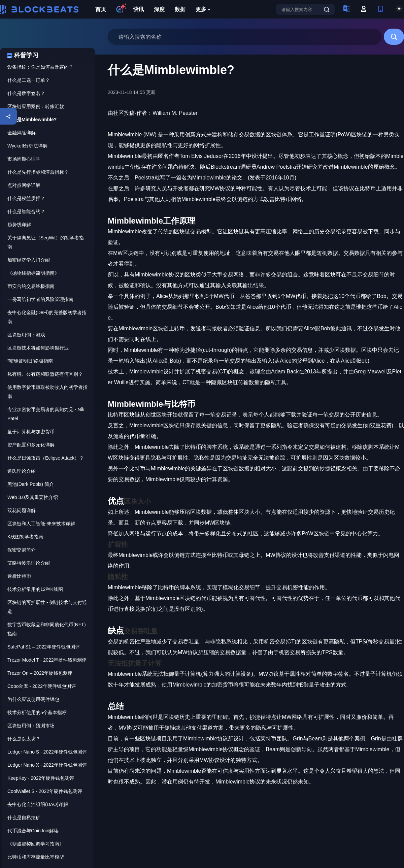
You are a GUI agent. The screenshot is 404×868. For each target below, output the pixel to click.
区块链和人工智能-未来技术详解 (41, 524)
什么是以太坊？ (24, 739)
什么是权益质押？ (26, 198)
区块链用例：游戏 (26, 335)
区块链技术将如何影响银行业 (38, 348)
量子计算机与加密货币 (31, 432)
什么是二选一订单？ (29, 80)
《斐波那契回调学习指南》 (36, 844)
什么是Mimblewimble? (32, 120)
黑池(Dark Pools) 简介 (31, 484)
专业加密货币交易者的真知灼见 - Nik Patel (46, 414)
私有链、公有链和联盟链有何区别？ (45, 374)
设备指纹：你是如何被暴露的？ (40, 67)
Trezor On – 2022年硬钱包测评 (40, 673)
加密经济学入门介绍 (29, 260)
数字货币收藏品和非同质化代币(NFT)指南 (47, 629)
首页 (101, 9)
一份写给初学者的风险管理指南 (40, 299)
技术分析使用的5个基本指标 (37, 712)
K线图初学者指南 (25, 537)
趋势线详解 (19, 225)
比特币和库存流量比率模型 (36, 857)
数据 (180, 9)
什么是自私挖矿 (24, 817)
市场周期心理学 (24, 159)
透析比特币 (19, 576)
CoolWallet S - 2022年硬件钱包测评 (45, 791)
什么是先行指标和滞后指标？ (38, 172)
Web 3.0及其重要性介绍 (33, 497)
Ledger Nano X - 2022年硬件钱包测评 (47, 765)
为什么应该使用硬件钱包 (33, 699)
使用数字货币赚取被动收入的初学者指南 (47, 392)
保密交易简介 (22, 550)
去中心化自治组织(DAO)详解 (38, 804)
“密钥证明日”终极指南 (30, 361)
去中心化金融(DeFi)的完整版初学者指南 (47, 317)
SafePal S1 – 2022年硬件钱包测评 (44, 647)
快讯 (138, 9)
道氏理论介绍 (22, 471)
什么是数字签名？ (26, 93)
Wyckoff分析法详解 (27, 146)
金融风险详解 (22, 133)
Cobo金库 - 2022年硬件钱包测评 (42, 686)
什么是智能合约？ (26, 211)
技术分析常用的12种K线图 (35, 589)
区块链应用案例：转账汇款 (36, 106)
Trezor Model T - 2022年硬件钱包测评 (47, 660)
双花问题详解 (22, 510)
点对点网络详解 (24, 185)
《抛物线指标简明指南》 (33, 273)
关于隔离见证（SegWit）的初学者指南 (46, 242)
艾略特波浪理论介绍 (29, 563)
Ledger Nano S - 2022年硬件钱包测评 (47, 752)
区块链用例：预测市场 (31, 726)
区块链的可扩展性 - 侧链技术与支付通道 (47, 607)
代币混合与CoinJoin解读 (33, 831)
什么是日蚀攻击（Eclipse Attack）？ (46, 458)
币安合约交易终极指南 (31, 286)
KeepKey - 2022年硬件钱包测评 (41, 778)
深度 (159, 9)
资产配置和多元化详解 (31, 445)
